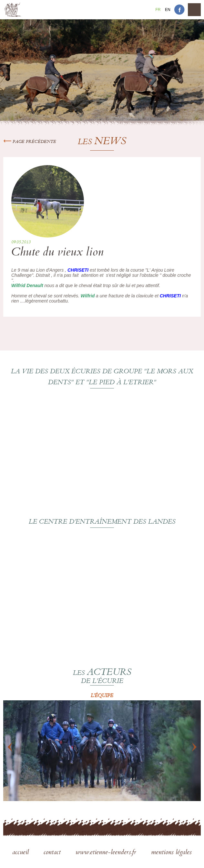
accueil (21, 853)
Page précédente (30, 142)
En (168, 10)
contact (53, 853)
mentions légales (171, 853)
